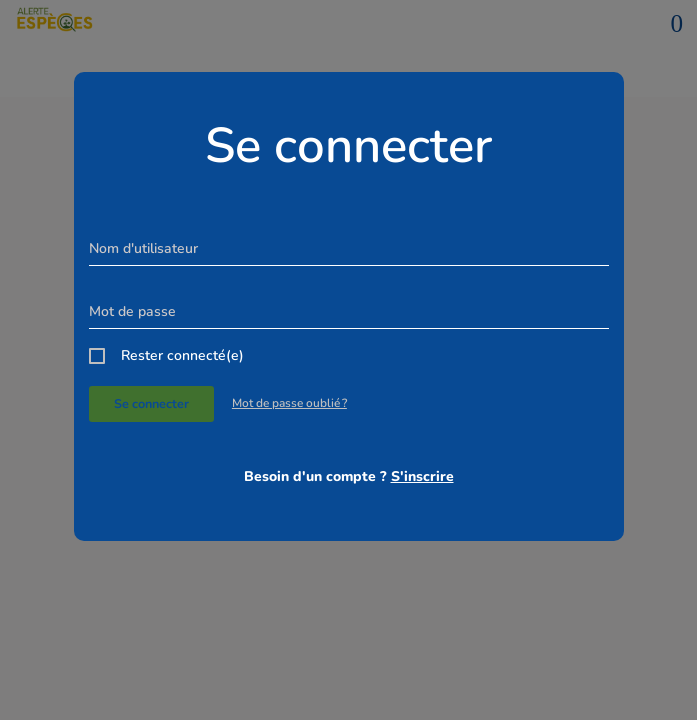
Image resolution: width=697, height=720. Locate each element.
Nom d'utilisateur (143, 248)
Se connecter (151, 403)
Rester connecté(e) (182, 355)
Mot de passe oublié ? (289, 403)
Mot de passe (132, 311)
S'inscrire (422, 476)
